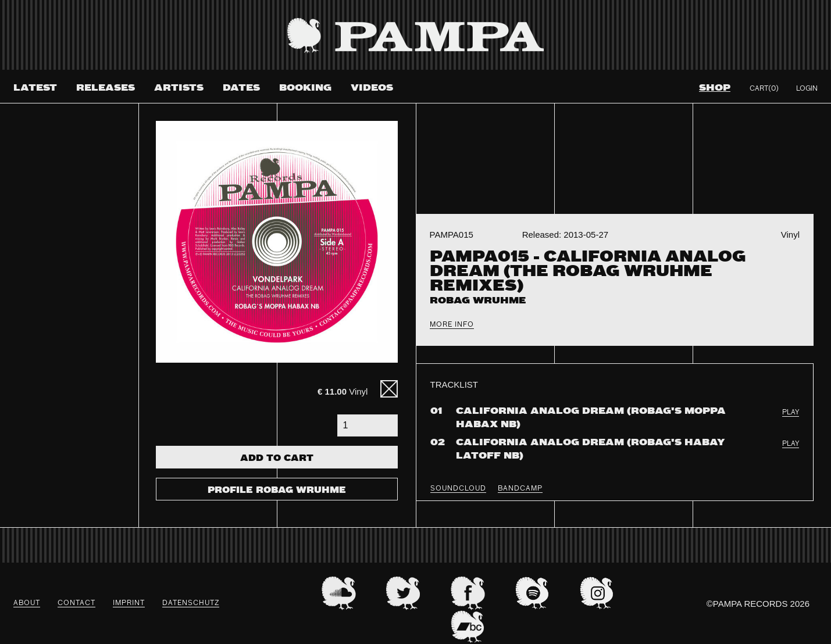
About (27, 603)
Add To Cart (277, 459)
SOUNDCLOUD (458, 489)
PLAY (791, 413)
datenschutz (191, 603)
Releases (106, 88)
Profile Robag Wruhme (277, 491)
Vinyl (343, 391)
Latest (35, 88)
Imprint (129, 603)
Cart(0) (764, 89)
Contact (76, 603)
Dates (241, 88)
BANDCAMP (520, 489)
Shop (715, 88)
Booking (305, 88)
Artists (179, 88)
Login (807, 89)
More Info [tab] (452, 325)
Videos (372, 88)
